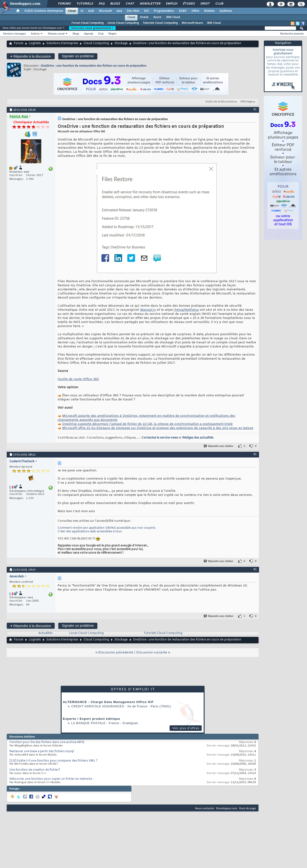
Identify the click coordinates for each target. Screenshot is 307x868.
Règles (112, 34)
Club (219, 4)
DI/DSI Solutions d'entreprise (44, 11)
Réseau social (56, 34)
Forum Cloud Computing (88, 23)
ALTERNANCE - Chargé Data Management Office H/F (108, 702)
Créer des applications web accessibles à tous (90, 532)
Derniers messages (15, 34)
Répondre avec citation (219, 446)
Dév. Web (133, 11)
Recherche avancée (292, 34)
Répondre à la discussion (31, 56)
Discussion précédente (116, 653)
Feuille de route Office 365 (78, 379)
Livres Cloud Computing (123, 23)
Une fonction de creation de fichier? (35, 770)
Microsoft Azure (192, 23)
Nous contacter (205, 808)
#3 (255, 569)
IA (82, 11)
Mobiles (209, 11)
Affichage (247, 102)
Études (189, 4)
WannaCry (148, 310)
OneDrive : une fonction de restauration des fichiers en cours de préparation (94, 66)
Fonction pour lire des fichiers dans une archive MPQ (47, 742)
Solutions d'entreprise (62, 43)
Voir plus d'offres (186, 728)
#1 (255, 109)
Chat (130, 4)
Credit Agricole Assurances (98, 706)
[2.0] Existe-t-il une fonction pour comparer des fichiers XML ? (53, 761)
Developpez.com (227, 808)
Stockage (121, 43)
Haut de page (248, 808)
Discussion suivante (152, 653)
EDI (147, 11)
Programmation (164, 11)
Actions (35, 34)
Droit (205, 4)
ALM (91, 11)
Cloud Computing (96, 43)
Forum (19, 43)
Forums (64, 4)
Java (119, 11)
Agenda (89, 34)
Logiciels (35, 43)
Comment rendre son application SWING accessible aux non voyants (106, 528)
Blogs (115, 4)
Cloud (72, 11)
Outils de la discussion (220, 102)
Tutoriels (85, 4)
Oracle (144, 17)
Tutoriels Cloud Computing (160, 23)
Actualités (45, 633)
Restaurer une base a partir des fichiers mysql (42, 751)
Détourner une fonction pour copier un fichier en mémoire (51, 779)
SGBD (183, 11)
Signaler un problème (78, 56)
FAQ (101, 4)
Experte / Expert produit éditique (92, 719)
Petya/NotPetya (186, 310)
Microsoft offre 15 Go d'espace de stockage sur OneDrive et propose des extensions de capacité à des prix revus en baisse (158, 428)
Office (195, 11)
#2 (255, 454)
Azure (157, 17)
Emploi (171, 4)
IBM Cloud (173, 17)
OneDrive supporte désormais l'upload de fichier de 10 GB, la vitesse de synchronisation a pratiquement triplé (147, 424)
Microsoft (105, 11)
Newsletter (150, 4)
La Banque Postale (88, 723)
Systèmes (226, 11)
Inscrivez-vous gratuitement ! (92, 28)
